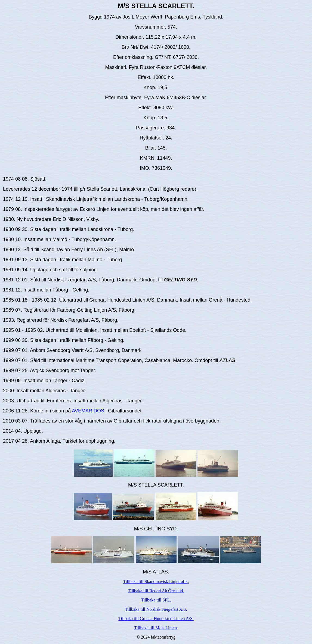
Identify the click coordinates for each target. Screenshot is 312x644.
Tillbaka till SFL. (156, 600)
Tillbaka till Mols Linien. (156, 628)
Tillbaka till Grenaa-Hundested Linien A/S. (156, 619)
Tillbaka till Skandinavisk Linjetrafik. (156, 581)
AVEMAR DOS (88, 411)
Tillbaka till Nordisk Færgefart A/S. (156, 609)
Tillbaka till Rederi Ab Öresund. (156, 591)
